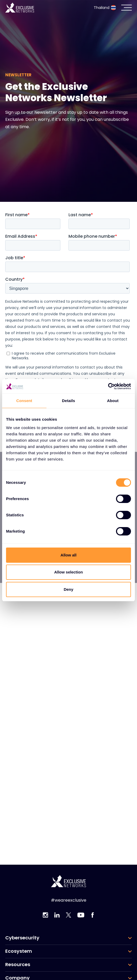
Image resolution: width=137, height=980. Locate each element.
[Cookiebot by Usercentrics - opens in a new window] (108, 386)
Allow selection (68, 572)
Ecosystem (19, 951)
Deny (69, 589)
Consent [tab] (24, 401)
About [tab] (113, 401)
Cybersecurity (22, 938)
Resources (18, 965)
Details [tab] (68, 401)
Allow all (69, 555)
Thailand (105, 8)
